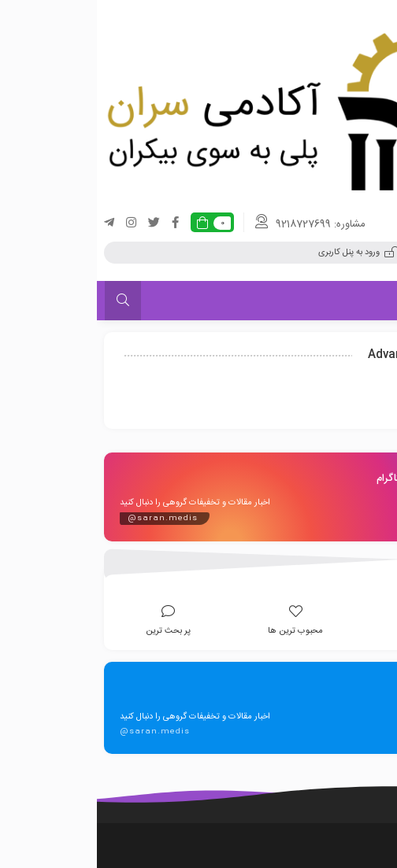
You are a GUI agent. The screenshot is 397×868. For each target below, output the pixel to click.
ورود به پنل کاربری (262, 253)
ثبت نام (352, 253)
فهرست (357, 300)
